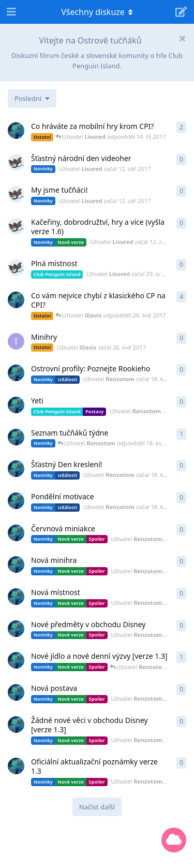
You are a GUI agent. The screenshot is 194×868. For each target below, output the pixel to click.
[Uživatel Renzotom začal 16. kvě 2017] (16, 533)
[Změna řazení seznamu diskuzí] (32, 98)
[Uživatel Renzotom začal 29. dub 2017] (16, 437)
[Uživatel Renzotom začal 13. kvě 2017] (16, 725)
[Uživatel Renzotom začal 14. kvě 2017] (16, 660)
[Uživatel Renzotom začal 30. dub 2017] (16, 300)
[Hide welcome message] (182, 38)
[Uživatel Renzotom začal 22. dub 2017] (16, 131)
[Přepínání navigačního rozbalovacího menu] (97, 12)
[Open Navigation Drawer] (10, 12)
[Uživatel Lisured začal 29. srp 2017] (16, 268)
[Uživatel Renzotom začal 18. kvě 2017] (16, 373)
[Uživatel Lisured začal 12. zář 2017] (16, 163)
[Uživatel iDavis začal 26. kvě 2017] (16, 341)
